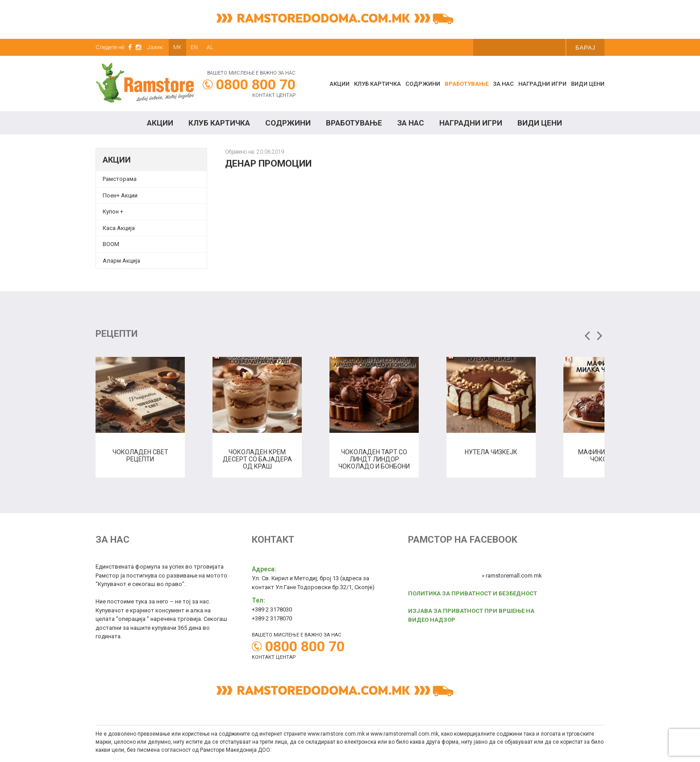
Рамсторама (120, 179)
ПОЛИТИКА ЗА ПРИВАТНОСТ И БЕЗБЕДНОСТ (473, 593)
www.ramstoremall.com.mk (404, 734)
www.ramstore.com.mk (336, 734)
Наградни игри (542, 84)
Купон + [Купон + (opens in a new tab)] (113, 211)
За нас (503, 84)
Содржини (423, 84)
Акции (340, 84)
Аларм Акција (121, 261)
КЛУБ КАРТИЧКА (377, 84)
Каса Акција (119, 228)
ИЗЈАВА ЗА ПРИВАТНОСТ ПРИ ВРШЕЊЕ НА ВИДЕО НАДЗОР (471, 615)
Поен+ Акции (120, 195)
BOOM (111, 244)
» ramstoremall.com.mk (512, 576)
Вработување (467, 84)
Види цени (588, 84)
